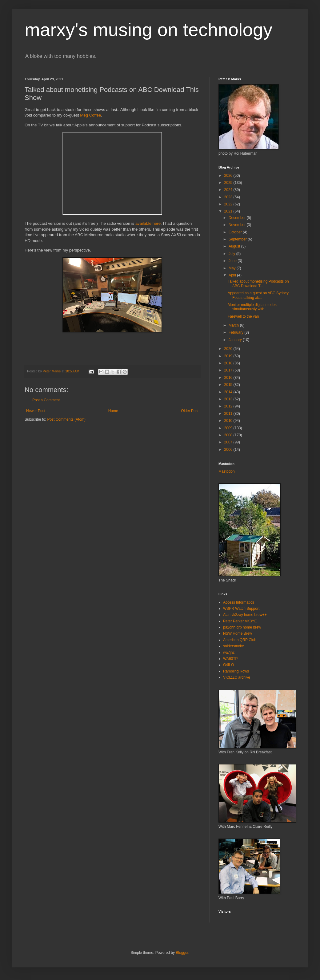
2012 (229, 406)
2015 (229, 385)
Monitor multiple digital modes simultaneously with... (252, 307)
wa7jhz (229, 653)
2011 (229, 414)
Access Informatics (239, 602)
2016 (229, 378)
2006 (229, 450)
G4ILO (228, 665)
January (236, 340)
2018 (229, 363)
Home (113, 411)
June (233, 261)
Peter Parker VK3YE (240, 621)
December (238, 218)
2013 (229, 399)
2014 (229, 392)
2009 (229, 428)
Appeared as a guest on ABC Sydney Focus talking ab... (258, 295)
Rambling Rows (236, 671)
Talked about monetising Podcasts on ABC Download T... (258, 284)
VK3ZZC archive (237, 677)
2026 (229, 176)
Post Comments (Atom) (66, 419)
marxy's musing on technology (148, 30)
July (232, 254)
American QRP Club (240, 640)
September (238, 239)
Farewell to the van (243, 316)
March (234, 325)
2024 (229, 190)
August (235, 246)
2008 (229, 435)
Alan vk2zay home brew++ (245, 615)
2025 (229, 183)
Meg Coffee (90, 115)
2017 (229, 370)
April (233, 275)
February (236, 332)
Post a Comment (46, 400)
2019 (229, 356)
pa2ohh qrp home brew (242, 627)
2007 (229, 442)
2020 (229, 349)
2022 (229, 204)
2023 (229, 197)
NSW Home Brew (238, 633)
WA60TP (230, 659)
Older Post (190, 411)
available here (148, 223)
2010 (229, 421)
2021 (229, 211)
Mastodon (227, 471)
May (233, 268)
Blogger (182, 953)
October (236, 232)
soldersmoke (234, 646)
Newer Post (36, 411)
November (238, 225)
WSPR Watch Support (241, 609)
